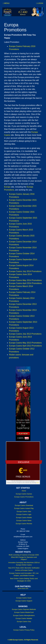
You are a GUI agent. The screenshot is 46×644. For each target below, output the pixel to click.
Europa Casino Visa (24, 622)
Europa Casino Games (24, 494)
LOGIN (40, 3)
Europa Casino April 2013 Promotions (25, 346)
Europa (7, 187)
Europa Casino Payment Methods (24, 609)
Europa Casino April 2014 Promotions (25, 283)
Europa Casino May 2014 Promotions (25, 280)
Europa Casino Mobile (24, 518)
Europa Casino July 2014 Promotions (25, 271)
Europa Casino (18, 640)
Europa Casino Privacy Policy (24, 630)
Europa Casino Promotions (24, 497)
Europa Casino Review (24, 524)
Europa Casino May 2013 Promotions (25, 343)
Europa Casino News (24, 520)
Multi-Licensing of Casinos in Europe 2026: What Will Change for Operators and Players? (24, 557)
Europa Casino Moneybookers (24, 615)
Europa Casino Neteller (24, 618)
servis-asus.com (23, 588)
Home (24, 491)
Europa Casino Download (24, 505)
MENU (6, 3)
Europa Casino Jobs (24, 511)
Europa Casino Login (24, 514)
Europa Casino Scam (24, 598)
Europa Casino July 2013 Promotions (25, 334)
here (38, 483)
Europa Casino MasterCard (24, 612)
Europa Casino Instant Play (24, 508)
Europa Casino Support (24, 601)
